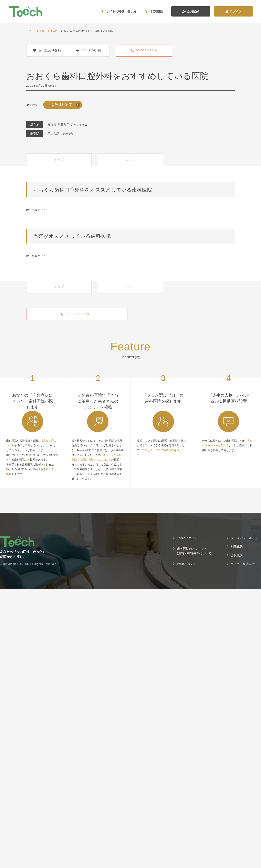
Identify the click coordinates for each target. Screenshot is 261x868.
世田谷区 (53, 31)
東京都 (41, 31)
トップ (30, 31)
